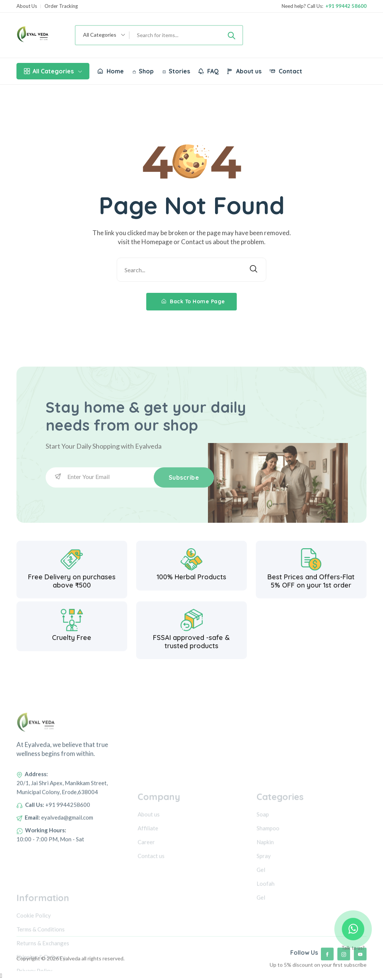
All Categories (53, 71)
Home (110, 71)
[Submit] (232, 35)
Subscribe (184, 477)
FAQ (208, 71)
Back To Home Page (193, 301)
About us (244, 71)
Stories (176, 71)
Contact (286, 71)
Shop (143, 71)
